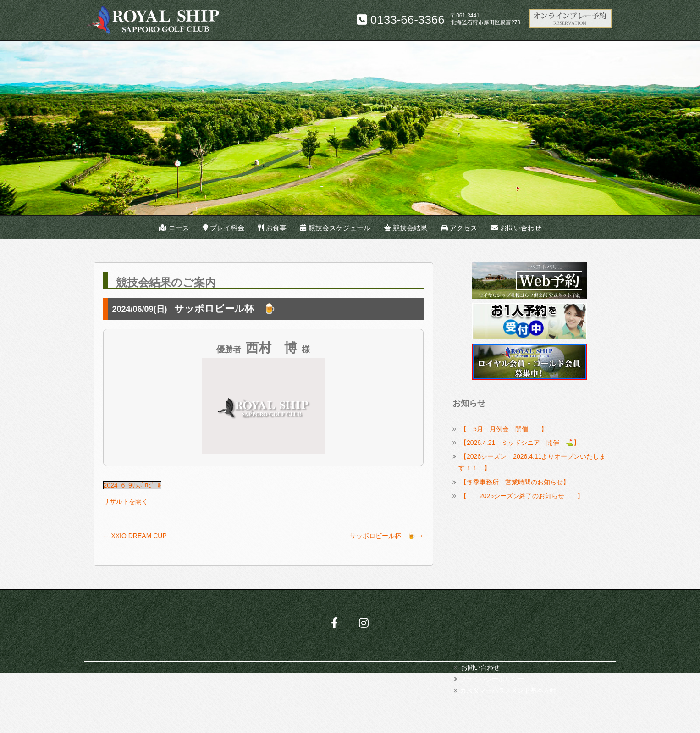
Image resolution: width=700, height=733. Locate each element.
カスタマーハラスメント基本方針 (508, 690)
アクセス (459, 228)
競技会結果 (406, 228)
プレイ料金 (224, 228)
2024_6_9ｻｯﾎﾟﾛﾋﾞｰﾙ (132, 485)
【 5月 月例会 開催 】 (504, 429)
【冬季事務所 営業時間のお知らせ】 (515, 482)
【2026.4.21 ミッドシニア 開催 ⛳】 (520, 443)
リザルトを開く (126, 501)
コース (174, 228)
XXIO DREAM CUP (135, 536)
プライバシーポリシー (492, 679)
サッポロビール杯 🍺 (387, 536)
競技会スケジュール (335, 228)
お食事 (272, 228)
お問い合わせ (516, 228)
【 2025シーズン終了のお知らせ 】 (522, 496)
